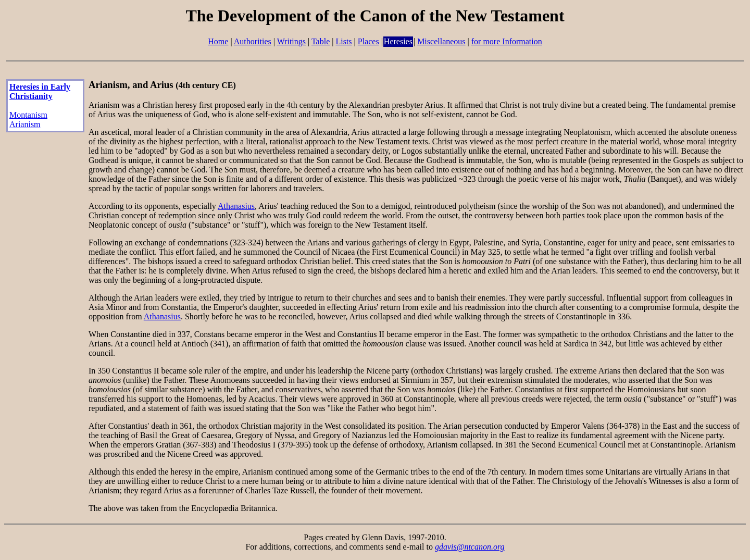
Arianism (25, 124)
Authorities (253, 41)
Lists (343, 41)
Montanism (28, 115)
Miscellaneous (441, 41)
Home (218, 41)
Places (368, 41)
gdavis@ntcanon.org (470, 547)
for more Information (507, 41)
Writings (291, 41)
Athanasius (236, 206)
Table (321, 41)
